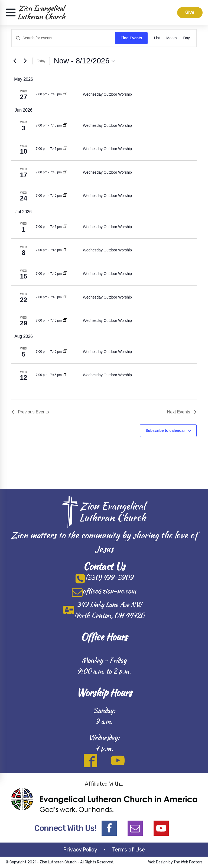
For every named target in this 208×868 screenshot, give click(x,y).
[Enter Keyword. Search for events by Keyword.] (63, 38)
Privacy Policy (80, 850)
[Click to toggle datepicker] (84, 61)
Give (190, 12)
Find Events (131, 38)
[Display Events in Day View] (186, 38)
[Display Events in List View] (157, 38)
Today (41, 61)
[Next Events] (25, 61)
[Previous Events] (15, 61)
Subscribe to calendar (165, 430)
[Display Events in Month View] (171, 38)
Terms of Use (129, 850)
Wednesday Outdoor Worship (107, 94)
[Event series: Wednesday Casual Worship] (65, 94)
